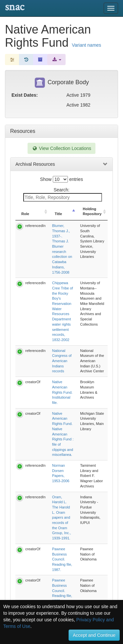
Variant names (86, 45)
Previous (39, 435)
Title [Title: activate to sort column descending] (59, 209)
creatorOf (33, 294)
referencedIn (35, 220)
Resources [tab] (23, 131)
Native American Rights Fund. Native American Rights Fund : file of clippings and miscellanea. (78, 315)
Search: (63, 194)
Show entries (61, 179)
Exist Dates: (25, 95)
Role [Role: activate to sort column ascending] (25, 209)
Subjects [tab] (20, 492)
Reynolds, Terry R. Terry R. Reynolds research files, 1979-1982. (77, 405)
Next (89, 435)
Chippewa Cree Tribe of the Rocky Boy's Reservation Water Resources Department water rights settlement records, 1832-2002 (78, 257)
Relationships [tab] (26, 477)
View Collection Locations (61, 148)
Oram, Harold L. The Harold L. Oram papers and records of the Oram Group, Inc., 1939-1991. (78, 352)
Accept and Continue (94, 635)
